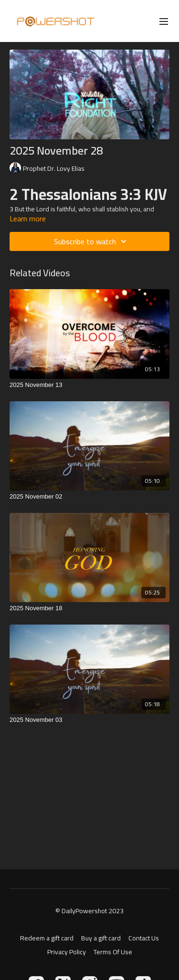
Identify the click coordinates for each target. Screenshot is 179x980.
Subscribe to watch (92, 241)
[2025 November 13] (89, 385)
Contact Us (144, 938)
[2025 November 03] (89, 720)
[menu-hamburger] (164, 21)
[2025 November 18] (89, 608)
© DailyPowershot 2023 (89, 911)
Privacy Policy (67, 952)
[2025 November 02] (89, 497)
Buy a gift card (101, 938)
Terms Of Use (113, 952)
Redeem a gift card (47, 938)
